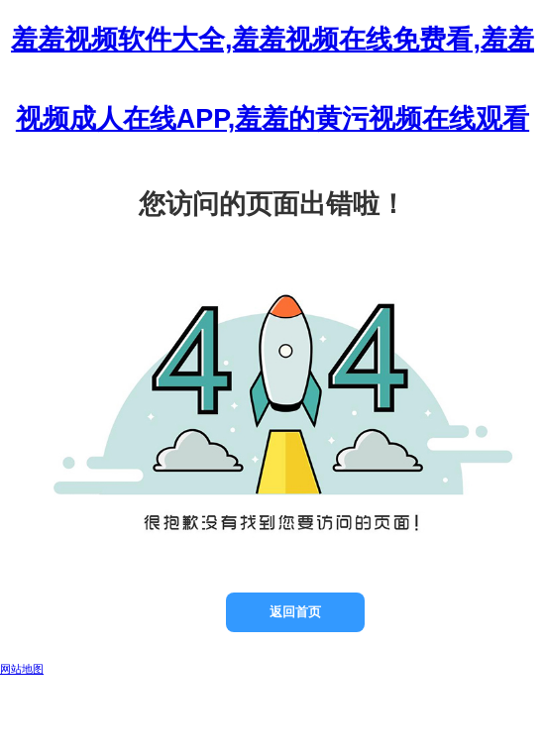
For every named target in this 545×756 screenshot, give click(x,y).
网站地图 (22, 669)
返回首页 (295, 612)
